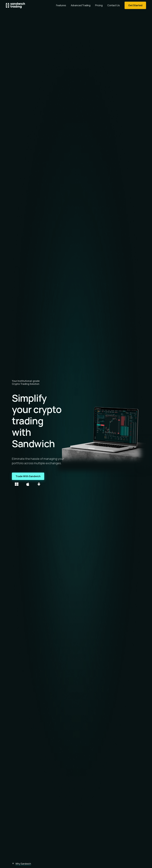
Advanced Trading (81, 5)
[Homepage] (15, 5)
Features (61, 5)
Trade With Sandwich (28, 476)
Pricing (99, 5)
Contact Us (114, 5)
